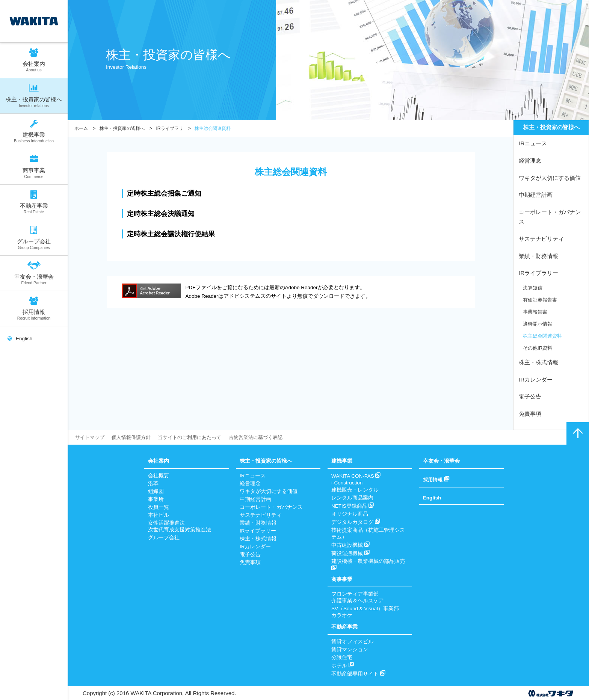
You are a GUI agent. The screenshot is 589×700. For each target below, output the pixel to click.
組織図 (156, 491)
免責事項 (530, 414)
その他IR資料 (539, 348)
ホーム (81, 128)
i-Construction (347, 483)
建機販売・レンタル (355, 490)
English (20, 341)
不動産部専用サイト (358, 674)
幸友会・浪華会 (34, 273)
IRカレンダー (536, 379)
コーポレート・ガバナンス (550, 217)
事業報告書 (536, 312)
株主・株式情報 (538, 363)
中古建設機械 (350, 545)
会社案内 (34, 60)
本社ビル (159, 515)
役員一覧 (159, 507)
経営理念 (530, 161)
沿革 (153, 484)
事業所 (156, 499)
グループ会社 (34, 238)
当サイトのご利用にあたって (197, 437)
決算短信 (533, 287)
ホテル (343, 666)
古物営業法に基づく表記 (268, 437)
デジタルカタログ (356, 522)
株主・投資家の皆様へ (34, 96)
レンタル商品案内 (352, 498)
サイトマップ (91, 437)
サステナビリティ (541, 239)
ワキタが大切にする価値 (550, 178)
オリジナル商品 (350, 514)
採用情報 (34, 308)
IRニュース (533, 144)
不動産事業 (34, 202)
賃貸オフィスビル (352, 642)
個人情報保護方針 (135, 437)
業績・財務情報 (538, 256)
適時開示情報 (539, 324)
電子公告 (530, 397)
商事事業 (34, 167)
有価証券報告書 (541, 299)
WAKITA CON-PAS (356, 476)
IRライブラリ (169, 128)
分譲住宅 (342, 657)
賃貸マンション (350, 649)
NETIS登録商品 (353, 506)
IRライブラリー (538, 273)
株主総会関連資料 (544, 336)
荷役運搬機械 (350, 553)
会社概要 (159, 476)
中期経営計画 (536, 195)
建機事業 (34, 131)
